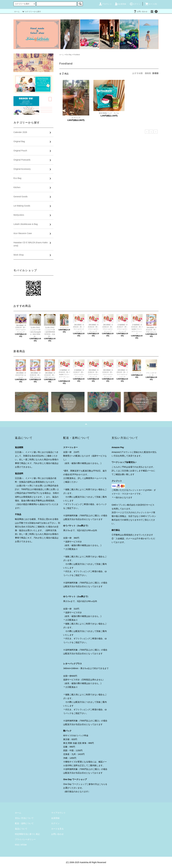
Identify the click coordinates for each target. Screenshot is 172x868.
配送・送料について (24, 823)
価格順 (148, 73)
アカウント (105, 4)
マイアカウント (58, 813)
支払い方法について (24, 818)
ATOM (24, 845)
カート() (151, 4)
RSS (17, 845)
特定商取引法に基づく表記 (27, 834)
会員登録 (120, 4)
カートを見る (57, 829)
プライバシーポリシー (25, 839)
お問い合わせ (140, 12)
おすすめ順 (138, 73)
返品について (21, 829)
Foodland (77, 55)
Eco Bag (69, 55)
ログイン (135, 4)
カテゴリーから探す (31, 12)
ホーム (17, 12)
